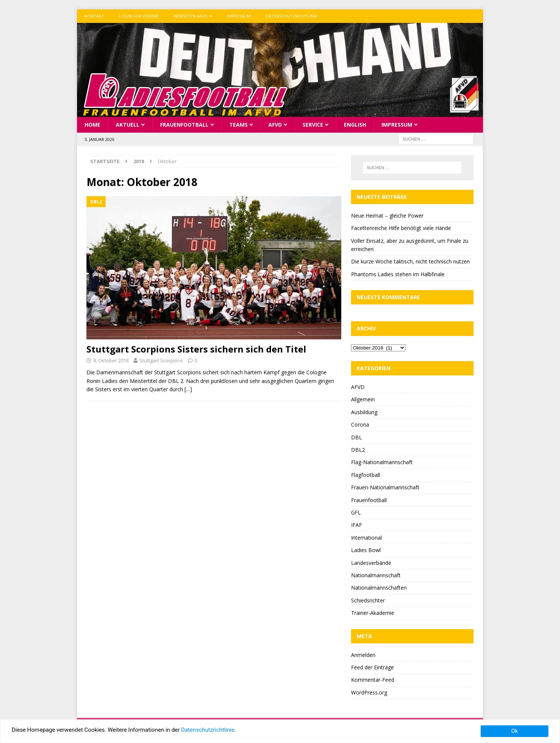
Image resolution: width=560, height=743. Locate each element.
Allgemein (363, 399)
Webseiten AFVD (191, 16)
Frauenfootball (184, 124)
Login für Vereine (139, 16)
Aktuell (128, 124)
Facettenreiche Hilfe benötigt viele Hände (401, 228)
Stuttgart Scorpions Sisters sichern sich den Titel (196, 349)
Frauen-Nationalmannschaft (385, 487)
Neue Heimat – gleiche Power (387, 215)
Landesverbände (371, 562)
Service (313, 124)
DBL (356, 437)
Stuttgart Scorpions (161, 360)
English (355, 124)
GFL (356, 512)
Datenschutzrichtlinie (291, 16)
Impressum (239, 16)
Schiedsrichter (368, 600)
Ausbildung (364, 412)
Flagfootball (366, 474)
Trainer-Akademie (373, 613)
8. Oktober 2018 (111, 360)
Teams (238, 124)
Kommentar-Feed (373, 680)
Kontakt (94, 16)
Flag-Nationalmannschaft (382, 462)
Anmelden (363, 654)
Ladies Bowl (366, 550)
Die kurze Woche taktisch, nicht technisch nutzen (410, 261)
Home (92, 124)
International (366, 537)
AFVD (275, 124)
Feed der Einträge (372, 667)
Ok (515, 731)
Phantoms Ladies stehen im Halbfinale (398, 274)
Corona (360, 424)
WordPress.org (369, 692)
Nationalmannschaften (379, 588)
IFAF (356, 525)
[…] (188, 389)
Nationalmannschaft (376, 575)
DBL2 (358, 449)
